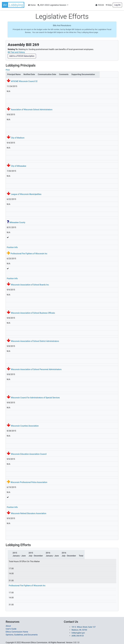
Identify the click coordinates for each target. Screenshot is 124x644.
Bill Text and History (16, 52)
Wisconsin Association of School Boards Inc (30, 285)
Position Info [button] (12, 247)
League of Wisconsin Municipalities (26, 194)
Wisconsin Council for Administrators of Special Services (35, 398)
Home (32, 5)
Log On (117, 5)
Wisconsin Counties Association (25, 426)
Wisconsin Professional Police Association (29, 482)
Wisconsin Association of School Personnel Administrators (36, 369)
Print (8, 70)
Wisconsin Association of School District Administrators (35, 341)
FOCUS (100, 5)
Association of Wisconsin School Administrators (32, 110)
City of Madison (18, 138)
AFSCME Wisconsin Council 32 (24, 81)
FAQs (109, 5)
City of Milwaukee (19, 166)
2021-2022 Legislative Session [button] (52, 5)
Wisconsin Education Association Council (29, 454)
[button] (14, 5)
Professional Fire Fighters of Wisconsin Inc (29, 254)
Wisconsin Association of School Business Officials (33, 313)
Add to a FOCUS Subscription (22, 56)
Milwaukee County (17, 222)
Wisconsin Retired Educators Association (29, 513)
